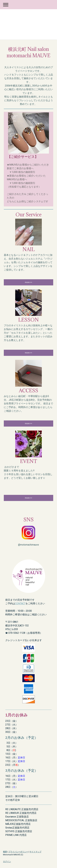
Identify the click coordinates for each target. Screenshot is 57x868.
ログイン (7, 861)
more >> (28, 282)
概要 (5, 852)
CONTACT (20, 603)
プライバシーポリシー (18, 852)
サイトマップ (35, 852)
